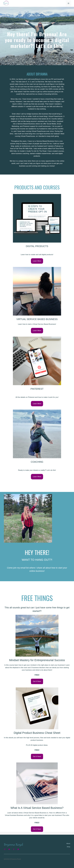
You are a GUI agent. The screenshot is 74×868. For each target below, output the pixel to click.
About (68, 843)
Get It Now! (37, 681)
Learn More (37, 261)
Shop (68, 847)
